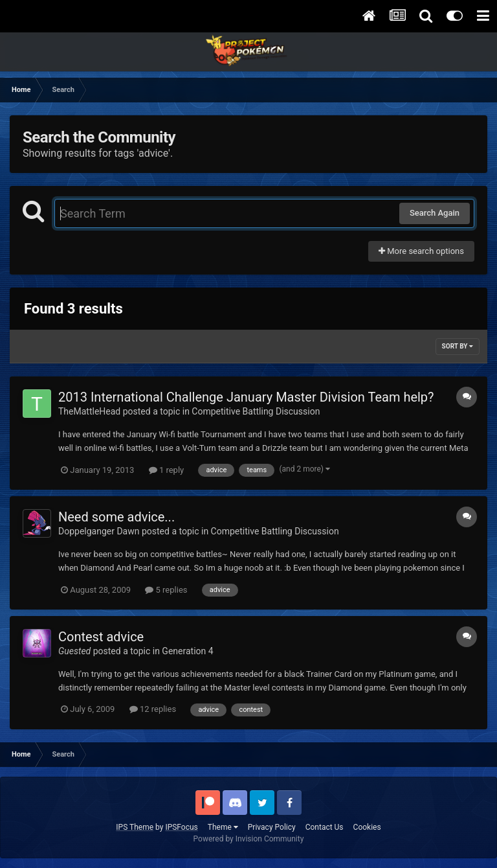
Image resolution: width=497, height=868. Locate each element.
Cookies (367, 827)
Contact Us (325, 827)
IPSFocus (181, 827)
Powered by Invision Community (249, 839)
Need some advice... (116, 517)
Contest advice (101, 637)
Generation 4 (187, 651)
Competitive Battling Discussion (256, 411)
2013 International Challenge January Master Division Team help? (246, 397)
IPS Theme (135, 827)
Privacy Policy (272, 827)
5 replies (166, 590)
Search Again (435, 213)
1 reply (167, 470)
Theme (223, 827)
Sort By (458, 346)
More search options (421, 251)
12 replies (153, 709)
